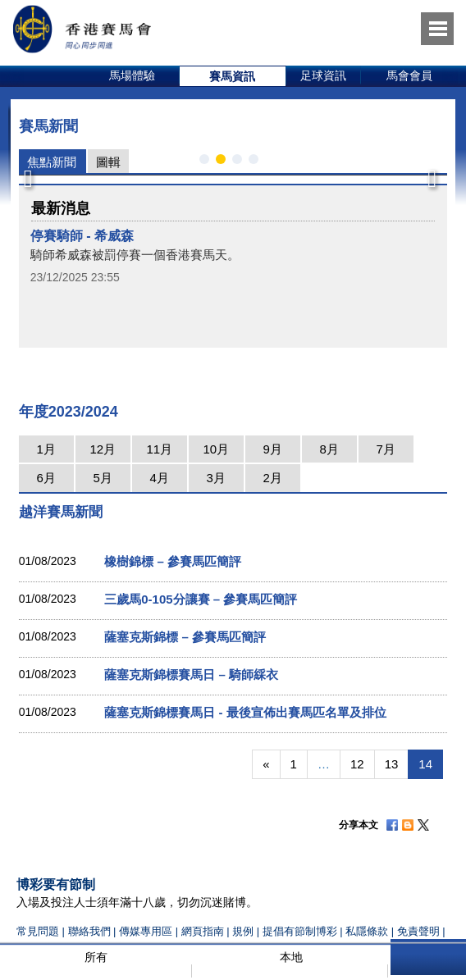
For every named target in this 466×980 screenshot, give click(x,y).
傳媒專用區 (146, 931)
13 (392, 764)
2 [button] (224, 162)
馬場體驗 (132, 75)
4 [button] (257, 162)
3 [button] (240, 162)
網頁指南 (203, 931)
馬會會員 (409, 75)
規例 (244, 931)
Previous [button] (28, 174)
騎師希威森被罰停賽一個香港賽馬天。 (135, 255)
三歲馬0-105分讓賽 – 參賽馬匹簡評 (201, 599)
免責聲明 (418, 931)
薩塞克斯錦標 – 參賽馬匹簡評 (185, 637)
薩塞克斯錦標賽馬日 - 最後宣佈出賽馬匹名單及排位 (245, 712)
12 (357, 764)
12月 (103, 449)
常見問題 (38, 931)
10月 (216, 449)
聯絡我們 (89, 931)
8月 (329, 449)
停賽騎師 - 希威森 (82, 235)
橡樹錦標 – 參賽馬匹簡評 (173, 561)
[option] (132, 76)
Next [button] (431, 174)
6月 (46, 478)
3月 (216, 478)
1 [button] (208, 162)
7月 (386, 449)
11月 (159, 449)
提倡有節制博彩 (300, 931)
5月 (103, 478)
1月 (46, 449)
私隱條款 (367, 931)
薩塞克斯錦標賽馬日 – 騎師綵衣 (191, 675)
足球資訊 (323, 75)
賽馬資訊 (232, 76)
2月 (273, 478)
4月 (160, 478)
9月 (273, 449)
